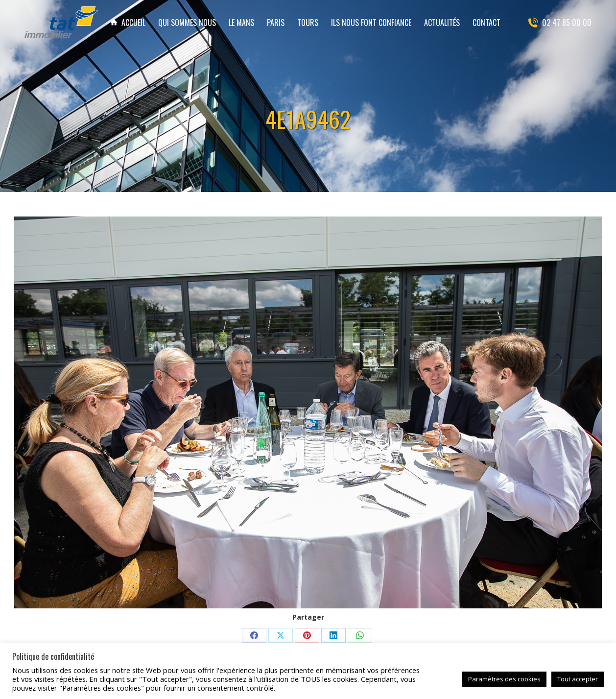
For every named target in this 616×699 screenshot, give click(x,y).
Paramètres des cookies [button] (504, 679)
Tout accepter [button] (578, 679)
